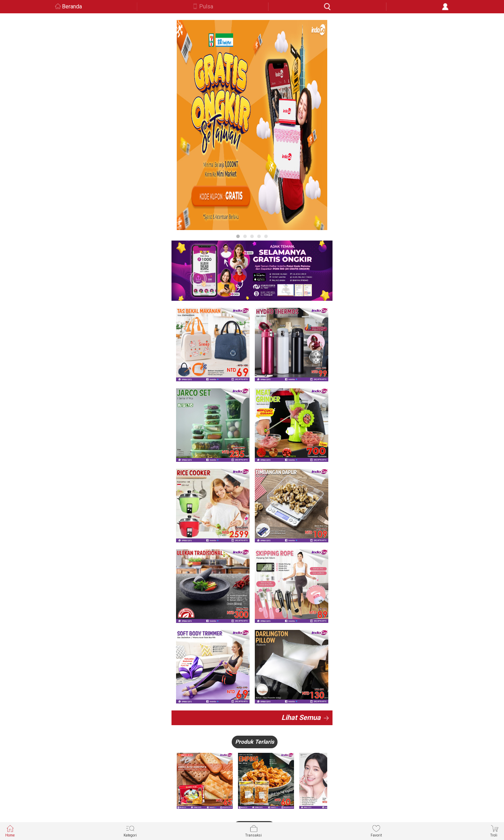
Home (10, 831)
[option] (252, 125)
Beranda (72, 6)
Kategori (130, 831)
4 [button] (259, 236)
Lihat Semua (301, 717)
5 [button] (266, 236)
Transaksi (254, 831)
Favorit (376, 831)
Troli (495, 831)
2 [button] (245, 236)
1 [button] (238, 236)
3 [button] (252, 236)
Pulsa (206, 6)
